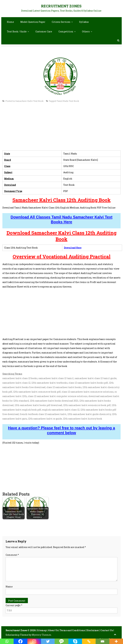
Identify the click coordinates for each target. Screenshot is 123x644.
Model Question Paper (33, 22)
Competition (66, 31)
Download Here (73, 248)
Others (86, 31)
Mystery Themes (41, 635)
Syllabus (84, 22)
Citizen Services (61, 22)
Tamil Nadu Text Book (68, 101)
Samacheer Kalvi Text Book (29, 101)
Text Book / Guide (17, 31)
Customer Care (44, 31)
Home (10, 22)
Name (9, 587)
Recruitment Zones (61, 6)
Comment (12, 555)
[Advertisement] (61, 128)
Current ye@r (14, 605)
